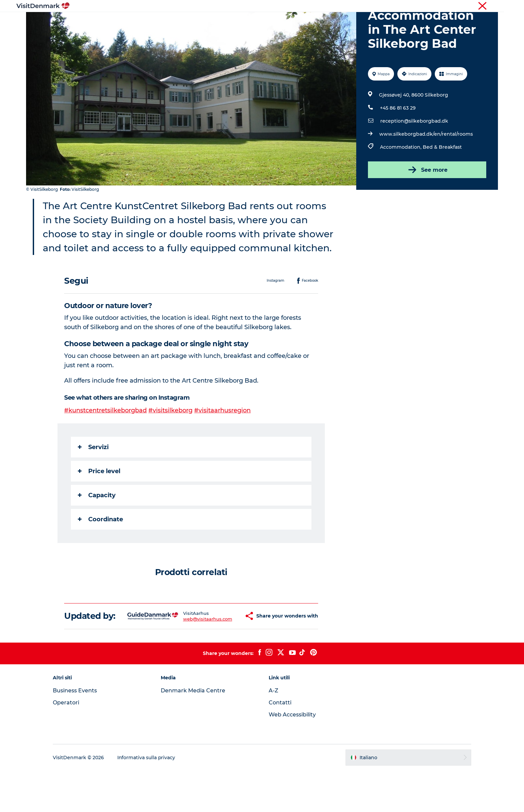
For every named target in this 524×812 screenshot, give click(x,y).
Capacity (97, 527)
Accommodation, (401, 179)
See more (427, 201)
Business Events (77, 732)
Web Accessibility (292, 756)
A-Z (274, 732)
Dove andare (213, 22)
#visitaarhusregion (223, 442)
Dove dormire (290, 22)
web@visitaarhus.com (190, 655)
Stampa (490, 6)
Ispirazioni (174, 22)
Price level (99, 503)
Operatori (466, 6)
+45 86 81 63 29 (398, 140)
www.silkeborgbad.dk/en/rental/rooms (426, 166)
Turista (443, 6)
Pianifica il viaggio (341, 22)
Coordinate (101, 551)
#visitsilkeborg (171, 442)
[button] (226, 653)
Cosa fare (251, 22)
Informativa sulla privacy (149, 799)
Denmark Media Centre (194, 732)
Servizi (94, 479)
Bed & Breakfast (442, 179)
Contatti (280, 744)
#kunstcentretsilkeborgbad (106, 442)
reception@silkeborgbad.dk (414, 153)
